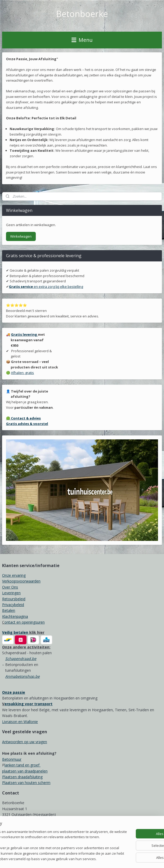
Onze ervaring (14, 575)
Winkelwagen (21, 236)
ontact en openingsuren (25, 622)
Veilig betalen (15, 632)
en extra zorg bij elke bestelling (46, 287)
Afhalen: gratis (22, 373)
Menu (82, 40)
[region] (48, 835)
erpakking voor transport (28, 704)
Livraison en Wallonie (20, 722)
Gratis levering (24, 334)
